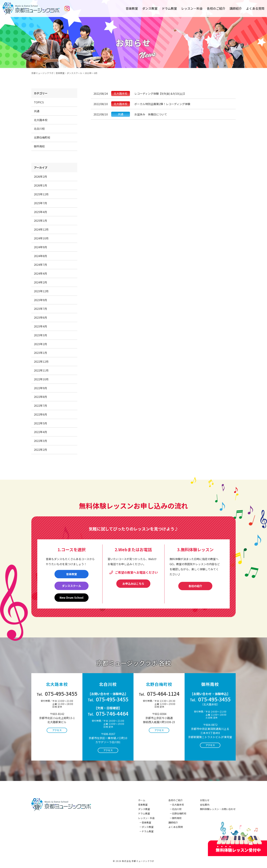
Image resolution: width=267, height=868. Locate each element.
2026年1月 (40, 185)
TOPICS (39, 102)
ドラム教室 (169, 8)
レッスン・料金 (192, 8)
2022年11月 (41, 370)
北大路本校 (41, 120)
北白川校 (39, 129)
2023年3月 (40, 335)
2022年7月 (40, 406)
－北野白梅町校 (177, 813)
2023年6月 (40, 317)
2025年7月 (40, 203)
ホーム (142, 800)
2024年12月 (41, 229)
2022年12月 (41, 361)
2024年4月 (40, 273)
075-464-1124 (159, 694)
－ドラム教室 (146, 831)
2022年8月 (40, 397)
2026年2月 (40, 176)
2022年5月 (40, 423)
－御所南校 (175, 818)
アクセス (57, 730)
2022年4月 (40, 432)
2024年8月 (40, 256)
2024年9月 (40, 247)
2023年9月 (40, 300)
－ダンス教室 (146, 827)
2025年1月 (40, 221)
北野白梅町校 (42, 137)
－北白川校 (175, 809)
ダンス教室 (150, 8)
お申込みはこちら (133, 584)
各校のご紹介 (216, 8)
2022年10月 (41, 379)
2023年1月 (40, 353)
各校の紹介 (195, 586)
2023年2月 (40, 344)
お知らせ (205, 800)
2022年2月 (40, 450)
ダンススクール (72, 586)
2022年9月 (40, 388)
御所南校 (39, 146)
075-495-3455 (57, 694)
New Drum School (72, 597)
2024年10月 (41, 238)
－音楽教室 (145, 822)
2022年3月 (40, 441)
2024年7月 (40, 265)
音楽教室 (132, 8)
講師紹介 (236, 8)
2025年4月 (40, 212)
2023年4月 (40, 326)
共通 (37, 111)
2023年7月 (40, 309)
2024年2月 (40, 282)
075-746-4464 (108, 713)
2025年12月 (41, 194)
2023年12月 (41, 291)
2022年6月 (40, 414)
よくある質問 (255, 8)
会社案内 (205, 805)
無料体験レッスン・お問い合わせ (218, 809)
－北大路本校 (176, 805)
